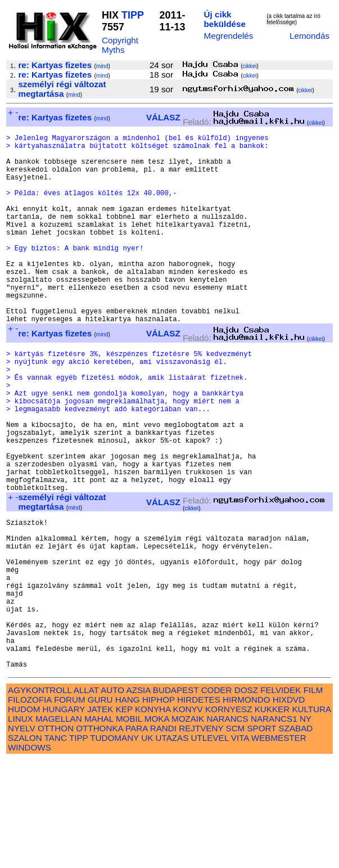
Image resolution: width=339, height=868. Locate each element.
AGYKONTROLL (40, 798)
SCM (236, 836)
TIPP (133, 15)
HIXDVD (289, 808)
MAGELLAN (59, 827)
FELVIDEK (281, 798)
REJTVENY (201, 836)
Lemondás (309, 36)
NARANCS (227, 827)
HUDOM (24, 817)
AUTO (112, 798)
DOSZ (246, 798)
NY (306, 827)
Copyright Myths (120, 45)
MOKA (157, 827)
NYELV (22, 836)
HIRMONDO (246, 808)
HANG (128, 808)
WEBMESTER (279, 846)
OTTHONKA (100, 836)
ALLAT (86, 798)
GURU (100, 808)
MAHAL (99, 827)
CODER (217, 798)
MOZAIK (188, 827)
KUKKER (272, 817)
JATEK (100, 817)
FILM (313, 798)
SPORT (261, 836)
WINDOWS (30, 855)
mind (102, 66)
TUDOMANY (114, 846)
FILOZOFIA (30, 808)
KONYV (188, 817)
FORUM (70, 808)
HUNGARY (64, 817)
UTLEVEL (210, 846)
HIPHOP (159, 808)
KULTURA (311, 817)
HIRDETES (199, 808)
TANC (56, 846)
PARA (136, 836)
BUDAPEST (176, 798)
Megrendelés (229, 36)
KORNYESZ (229, 817)
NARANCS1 (274, 827)
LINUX (21, 827)
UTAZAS (172, 846)
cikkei (250, 66)
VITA (240, 846)
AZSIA (139, 798)
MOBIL (129, 827)
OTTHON (56, 836)
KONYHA (153, 817)
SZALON (25, 846)
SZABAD (296, 836)
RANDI (163, 836)
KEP (124, 817)
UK (147, 846)
